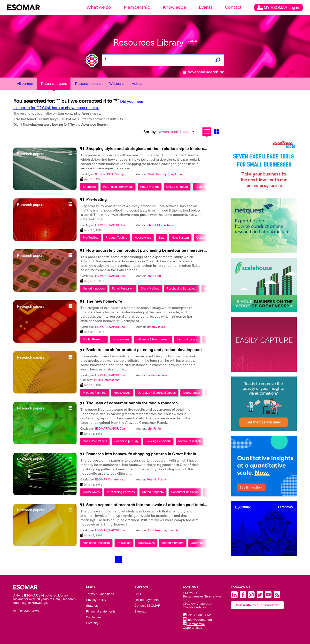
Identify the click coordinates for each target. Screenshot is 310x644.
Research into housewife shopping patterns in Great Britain (141, 454)
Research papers (54, 84)
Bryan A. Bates (177, 530)
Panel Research (123, 288)
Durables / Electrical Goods (157, 393)
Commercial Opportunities (194, 626)
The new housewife (104, 301)
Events (206, 7)
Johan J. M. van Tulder (161, 225)
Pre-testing (97, 200)
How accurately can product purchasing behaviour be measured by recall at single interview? (173, 251)
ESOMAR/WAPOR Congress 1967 (117, 276)
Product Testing (116, 238)
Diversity (92, 623)
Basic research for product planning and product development (144, 350)
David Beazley (157, 174)
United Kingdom (177, 187)
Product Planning (95, 393)
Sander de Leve (157, 375)
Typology (201, 187)
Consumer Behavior (185, 492)
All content (25, 84)
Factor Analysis (187, 339)
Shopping (89, 187)
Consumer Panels (95, 441)
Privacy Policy (96, 600)
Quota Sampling (202, 543)
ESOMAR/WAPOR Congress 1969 (117, 225)
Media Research (190, 441)
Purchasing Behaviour (118, 187)
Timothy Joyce (156, 327)
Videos (137, 84)
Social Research (94, 339)
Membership (137, 7)
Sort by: (150, 132)
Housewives (143, 238)
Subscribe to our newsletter (257, 605)
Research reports (88, 84)
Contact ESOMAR (147, 606)
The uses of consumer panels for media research (132, 403)
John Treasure (157, 530)
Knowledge (174, 7)
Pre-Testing (91, 238)
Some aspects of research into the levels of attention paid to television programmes (164, 505)
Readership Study (126, 441)
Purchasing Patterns (121, 492)
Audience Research (96, 543)
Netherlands (191, 393)
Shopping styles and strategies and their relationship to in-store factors (152, 149)
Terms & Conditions (100, 594)
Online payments (147, 600)
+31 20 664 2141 (197, 615)
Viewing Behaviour (158, 441)
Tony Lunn (175, 174)
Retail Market (150, 187)
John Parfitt (154, 276)
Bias (161, 238)
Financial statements (101, 611)
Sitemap (140, 611)
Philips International (107, 380)
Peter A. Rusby (156, 479)
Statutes (92, 606)
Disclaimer (93, 617)
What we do (99, 7)
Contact (233, 7)
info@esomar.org (197, 620)
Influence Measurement (153, 339)
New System (180, 238)
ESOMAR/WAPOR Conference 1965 (119, 375)
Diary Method (150, 288)
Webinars (116, 84)
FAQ (138, 594)
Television (124, 543)
